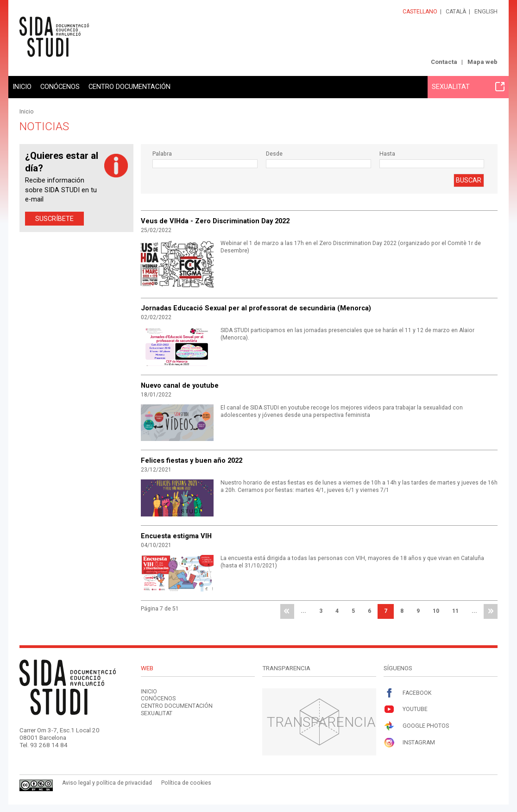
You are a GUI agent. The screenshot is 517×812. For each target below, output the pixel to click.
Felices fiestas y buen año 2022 (192, 460)
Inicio (22, 87)
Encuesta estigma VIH (176, 536)
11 (455, 611)
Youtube (406, 709)
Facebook (407, 693)
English (486, 12)
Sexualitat (468, 87)
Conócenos (60, 87)
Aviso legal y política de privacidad (107, 783)
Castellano (420, 12)
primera (287, 611)
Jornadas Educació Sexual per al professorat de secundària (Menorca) (256, 308)
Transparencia (321, 722)
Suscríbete (54, 219)
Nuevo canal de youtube (180, 385)
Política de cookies (186, 783)
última (491, 611)
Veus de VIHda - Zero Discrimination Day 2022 (215, 221)
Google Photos (416, 726)
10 (436, 611)
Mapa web (482, 62)
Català (456, 12)
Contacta (444, 62)
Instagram (409, 743)
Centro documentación (129, 87)
